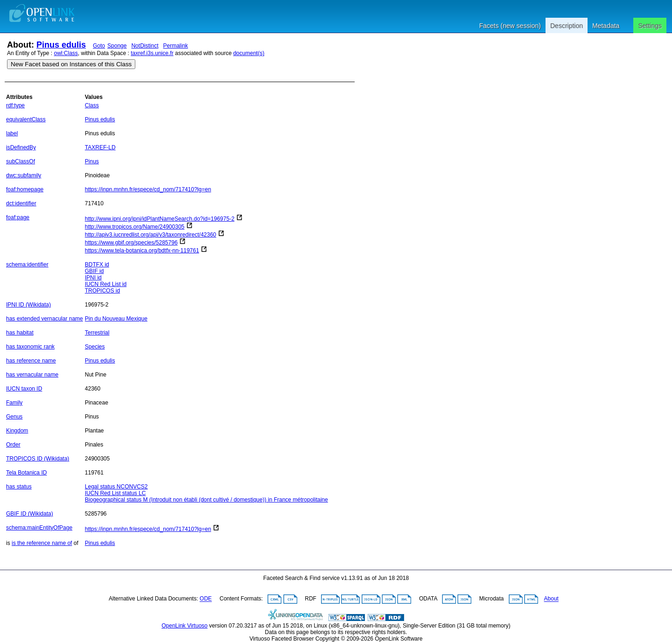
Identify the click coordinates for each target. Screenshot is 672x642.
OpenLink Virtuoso (185, 626)
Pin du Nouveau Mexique (116, 319)
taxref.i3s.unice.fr (152, 53)
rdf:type (15, 105)
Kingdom (17, 431)
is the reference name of (42, 543)
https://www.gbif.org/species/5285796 (131, 243)
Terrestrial (97, 333)
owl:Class (66, 53)
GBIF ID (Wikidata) (30, 514)
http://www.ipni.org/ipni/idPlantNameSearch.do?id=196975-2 (160, 219)
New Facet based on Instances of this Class (71, 64)
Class (92, 105)
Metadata (606, 26)
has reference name (31, 361)
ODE (206, 599)
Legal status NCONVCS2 (116, 487)
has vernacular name (32, 375)
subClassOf (21, 161)
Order (13, 445)
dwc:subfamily (24, 175)
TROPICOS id (102, 291)
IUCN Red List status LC (115, 493)
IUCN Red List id (106, 284)
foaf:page (18, 217)
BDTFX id (97, 265)
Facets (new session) (510, 26)
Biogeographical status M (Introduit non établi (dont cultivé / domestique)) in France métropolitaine (206, 500)
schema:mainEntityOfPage (39, 528)
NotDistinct (145, 46)
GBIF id (94, 271)
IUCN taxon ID (24, 389)
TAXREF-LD (100, 147)
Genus (14, 417)
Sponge (117, 46)
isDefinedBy (21, 147)
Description (567, 26)
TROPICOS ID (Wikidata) (38, 459)
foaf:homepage (25, 189)
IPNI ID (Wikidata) (28, 305)
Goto (99, 46)
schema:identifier (27, 265)
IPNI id (93, 278)
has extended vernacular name (45, 319)
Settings (650, 26)
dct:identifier (21, 203)
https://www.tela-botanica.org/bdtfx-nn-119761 (142, 251)
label (12, 133)
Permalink (175, 46)
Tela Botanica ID (26, 473)
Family (14, 403)
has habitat (20, 333)
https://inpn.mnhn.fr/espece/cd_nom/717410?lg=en (148, 189)
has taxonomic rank (30, 347)
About (551, 599)
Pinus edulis (61, 45)
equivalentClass (26, 119)
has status (19, 487)
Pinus (92, 161)
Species (95, 347)
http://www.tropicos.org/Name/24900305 (135, 227)
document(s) (249, 53)
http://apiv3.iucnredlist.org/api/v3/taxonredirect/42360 (151, 235)
